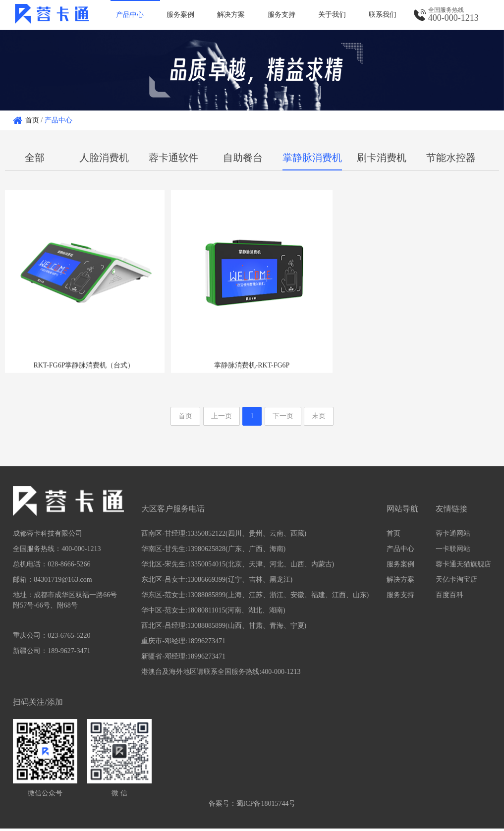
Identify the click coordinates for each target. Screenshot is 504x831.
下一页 (283, 418)
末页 (319, 418)
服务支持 (281, 15)
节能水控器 (451, 158)
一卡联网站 (453, 551)
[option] (252, 70)
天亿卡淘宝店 (456, 582)
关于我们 (332, 15)
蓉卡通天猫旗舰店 (463, 567)
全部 (35, 158)
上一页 (222, 418)
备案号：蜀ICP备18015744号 (252, 806)
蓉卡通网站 (453, 536)
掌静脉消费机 (312, 158)
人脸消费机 (104, 158)
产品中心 (130, 15)
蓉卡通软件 (173, 158)
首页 (32, 120)
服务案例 (180, 15)
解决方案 (231, 15)
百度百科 (449, 597)
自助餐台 (243, 158)
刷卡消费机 (382, 158)
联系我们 (383, 15)
